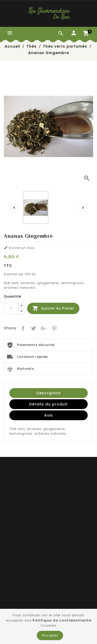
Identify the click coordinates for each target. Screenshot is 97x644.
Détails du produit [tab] (48, 404)
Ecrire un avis (19, 248)
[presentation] (14, 208)
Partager (23, 328)
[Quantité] (11, 308)
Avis (48, 415)
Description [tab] (49, 393)
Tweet (33, 328)
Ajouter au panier (53, 308)
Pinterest (54, 328)
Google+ (43, 328)
